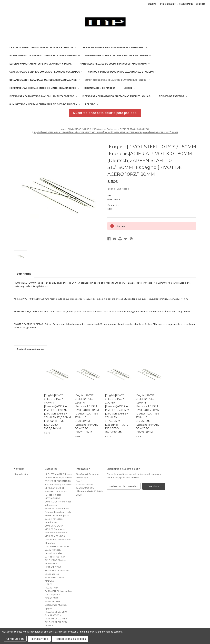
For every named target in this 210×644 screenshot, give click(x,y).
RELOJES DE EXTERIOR (173, 96)
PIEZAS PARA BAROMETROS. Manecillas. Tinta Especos (43, 96)
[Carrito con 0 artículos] (200, 4)
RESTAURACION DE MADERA (101, 88)
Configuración (15, 639)
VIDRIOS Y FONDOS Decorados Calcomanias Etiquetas (122, 72)
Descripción (24, 274)
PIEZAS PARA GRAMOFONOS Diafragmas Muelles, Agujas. (118, 96)
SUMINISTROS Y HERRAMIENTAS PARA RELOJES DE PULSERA (45, 104)
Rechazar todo (39, 639)
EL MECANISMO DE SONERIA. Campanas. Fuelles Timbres (45, 56)
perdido (92, 104)
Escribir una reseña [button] (118, 189)
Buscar (152, 4)
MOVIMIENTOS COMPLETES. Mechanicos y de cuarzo (118, 56)
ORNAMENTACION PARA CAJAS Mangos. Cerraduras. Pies (45, 80)
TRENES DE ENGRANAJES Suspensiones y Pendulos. (114, 48)
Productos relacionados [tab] (30, 349)
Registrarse (186, 4)
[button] (105, 113)
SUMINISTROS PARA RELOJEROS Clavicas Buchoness (117, 80)
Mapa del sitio (21, 474)
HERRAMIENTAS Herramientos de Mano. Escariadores (44, 88)
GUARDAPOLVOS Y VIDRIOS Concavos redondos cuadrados (46, 72)
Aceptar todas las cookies (70, 639)
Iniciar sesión (168, 4)
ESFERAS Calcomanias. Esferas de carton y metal (42, 64)
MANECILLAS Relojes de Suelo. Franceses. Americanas (115, 64)
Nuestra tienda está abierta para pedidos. (105, 113)
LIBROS (129, 88)
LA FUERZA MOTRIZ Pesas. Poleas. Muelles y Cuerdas (43, 48)
